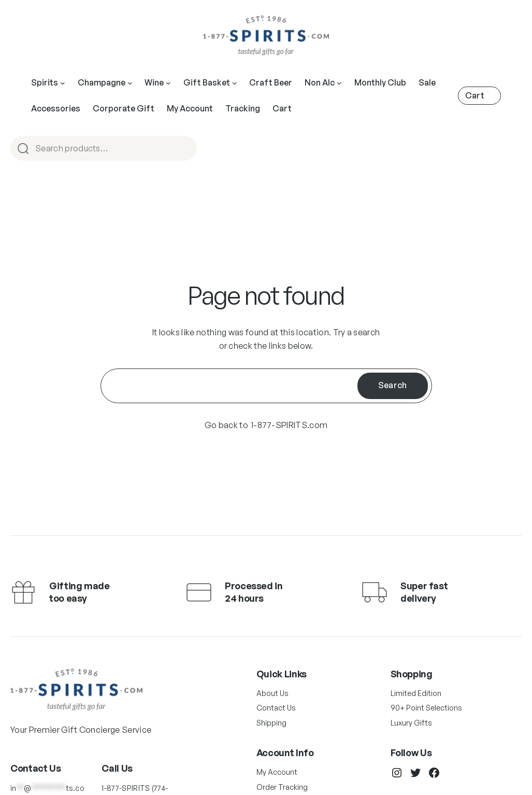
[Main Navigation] (63, 83)
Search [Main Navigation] (184, 149)
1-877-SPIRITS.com (289, 425)
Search (393, 385)
